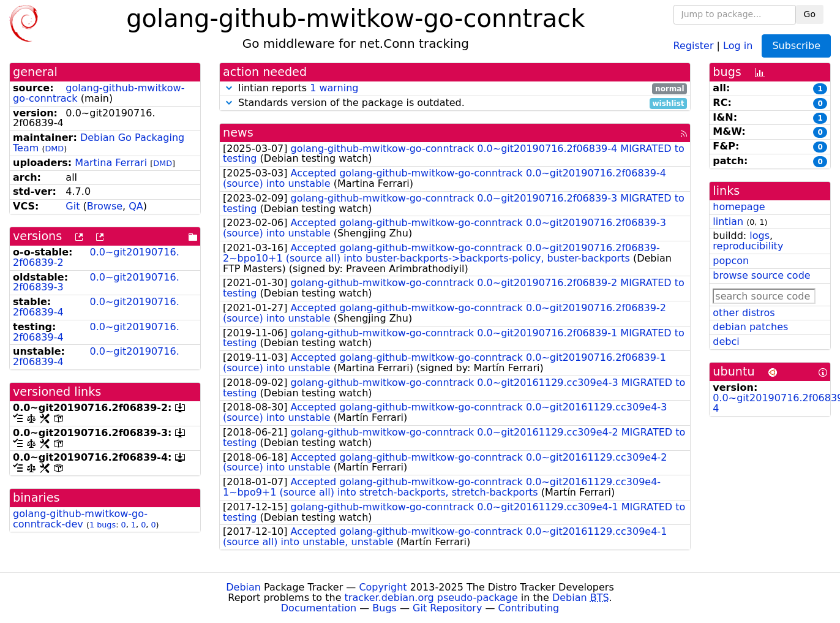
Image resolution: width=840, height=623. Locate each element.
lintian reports (455, 89)
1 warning (334, 88)
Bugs (384, 608)
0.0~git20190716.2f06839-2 (96, 257)
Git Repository (447, 608)
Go (810, 14)
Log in (738, 45)
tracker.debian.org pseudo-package (431, 598)
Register (694, 45)
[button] (229, 88)
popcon (731, 261)
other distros (744, 313)
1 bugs (103, 525)
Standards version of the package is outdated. (455, 103)
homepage (739, 207)
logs (759, 236)
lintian (728, 221)
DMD (54, 149)
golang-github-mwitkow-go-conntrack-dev (80, 519)
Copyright (383, 587)
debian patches (750, 327)
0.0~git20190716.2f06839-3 (96, 282)
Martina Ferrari (111, 163)
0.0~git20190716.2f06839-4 (96, 307)
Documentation (319, 608)
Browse (105, 206)
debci (726, 342)
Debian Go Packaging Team (99, 143)
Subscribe (796, 46)
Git (73, 206)
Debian (243, 587)
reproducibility (748, 246)
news (238, 133)
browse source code (761, 275)
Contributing (529, 608)
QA (136, 206)
